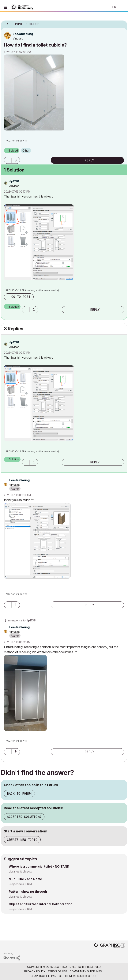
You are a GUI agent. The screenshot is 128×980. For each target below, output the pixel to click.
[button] (34, 92)
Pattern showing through (28, 891)
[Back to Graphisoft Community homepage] (23, 7)
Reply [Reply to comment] (95, 310)
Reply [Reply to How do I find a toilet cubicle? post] (89, 160)
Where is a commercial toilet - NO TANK (39, 866)
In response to (22, 620)
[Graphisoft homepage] (110, 946)
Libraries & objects (20, 871)
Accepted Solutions (24, 817)
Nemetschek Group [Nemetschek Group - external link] (83, 976)
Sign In (122, 7)
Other (26, 151)
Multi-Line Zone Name (25, 879)
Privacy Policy (35, 971)
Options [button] (122, 23)
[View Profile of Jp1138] (14, 181)
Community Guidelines (86, 971)
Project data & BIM (20, 884)
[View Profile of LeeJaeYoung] (23, 34)
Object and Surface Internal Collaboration (41, 904)
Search (101, 7)
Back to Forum (19, 793)
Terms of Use (58, 971)
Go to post (21, 297)
